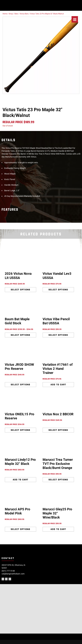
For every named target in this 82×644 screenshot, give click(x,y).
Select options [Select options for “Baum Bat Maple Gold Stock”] (20, 335)
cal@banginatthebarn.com (13, 574)
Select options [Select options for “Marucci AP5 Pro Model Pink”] (20, 529)
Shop (11, 14)
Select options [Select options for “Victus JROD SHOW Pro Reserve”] (20, 385)
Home (5, 14)
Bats (16, 14)
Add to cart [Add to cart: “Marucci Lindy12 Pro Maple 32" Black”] (21, 480)
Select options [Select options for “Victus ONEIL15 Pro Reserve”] (20, 430)
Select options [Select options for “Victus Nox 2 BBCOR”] (58, 430)
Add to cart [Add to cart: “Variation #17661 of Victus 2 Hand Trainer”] (58, 385)
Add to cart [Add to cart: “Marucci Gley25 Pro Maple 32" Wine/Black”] (58, 529)
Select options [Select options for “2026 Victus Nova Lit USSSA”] (20, 290)
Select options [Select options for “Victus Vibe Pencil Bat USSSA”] (58, 335)
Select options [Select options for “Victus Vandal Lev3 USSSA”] (58, 290)
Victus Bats (24, 14)
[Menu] (75, 19)
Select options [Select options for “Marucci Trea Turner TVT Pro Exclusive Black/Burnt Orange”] (58, 480)
